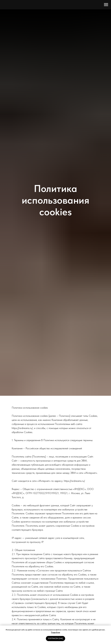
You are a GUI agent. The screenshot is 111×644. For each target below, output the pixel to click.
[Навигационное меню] (106, 5)
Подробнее (56, 632)
